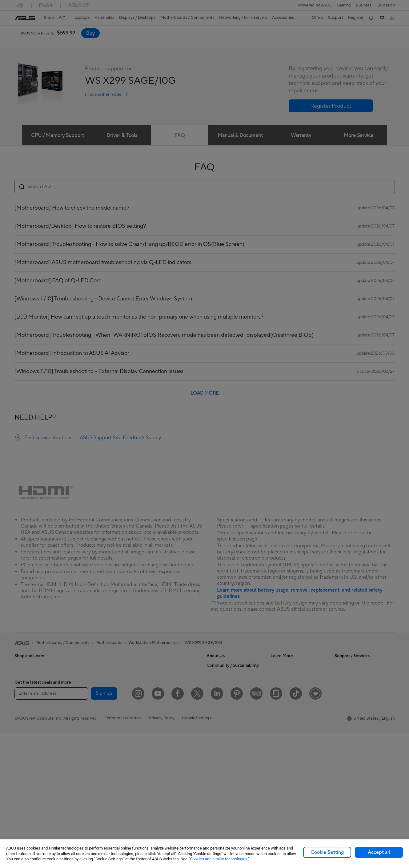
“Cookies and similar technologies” (219, 859)
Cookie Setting (327, 852)
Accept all (379, 852)
